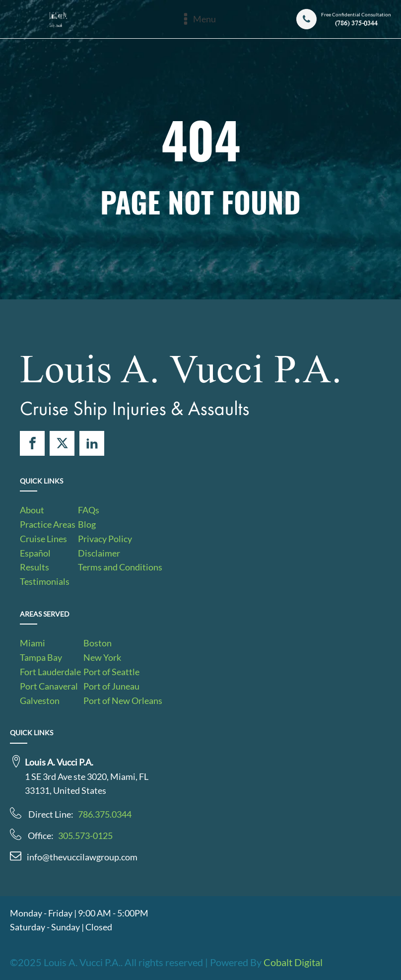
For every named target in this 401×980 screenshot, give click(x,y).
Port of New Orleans (123, 700)
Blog (87, 524)
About (32, 510)
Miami (33, 643)
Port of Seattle (111, 672)
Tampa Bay (41, 657)
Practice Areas (48, 524)
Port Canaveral (49, 686)
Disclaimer (99, 553)
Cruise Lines (43, 539)
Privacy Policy (105, 539)
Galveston (40, 700)
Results (34, 567)
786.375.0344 (105, 814)
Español (35, 553)
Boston (98, 643)
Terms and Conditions (120, 567)
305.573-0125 (85, 836)
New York (102, 657)
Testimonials (45, 581)
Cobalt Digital (293, 962)
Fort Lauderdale (50, 672)
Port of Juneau (111, 686)
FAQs (89, 510)
